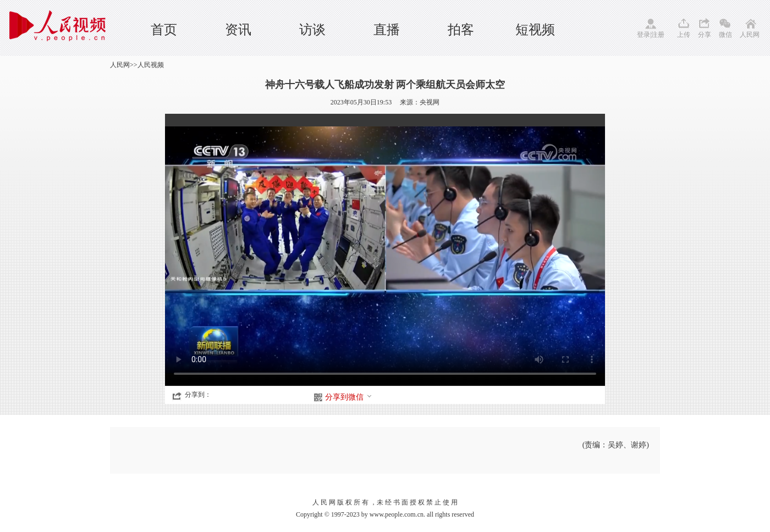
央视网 (430, 102)
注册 (658, 35)
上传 (684, 35)
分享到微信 (349, 397)
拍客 (461, 30)
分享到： (198, 395)
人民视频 (151, 65)
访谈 (312, 30)
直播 (387, 30)
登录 (643, 35)
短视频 (535, 30)
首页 (164, 30)
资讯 (238, 30)
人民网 (750, 35)
